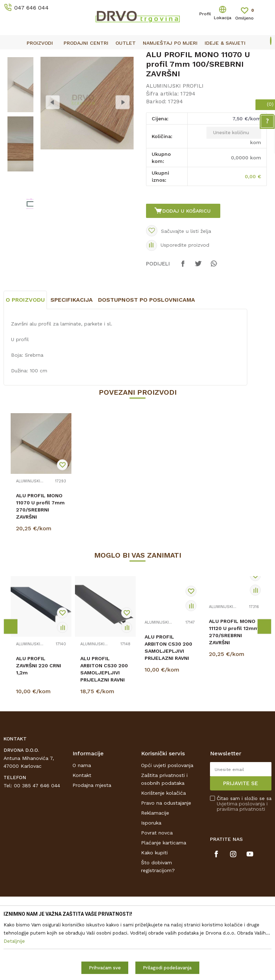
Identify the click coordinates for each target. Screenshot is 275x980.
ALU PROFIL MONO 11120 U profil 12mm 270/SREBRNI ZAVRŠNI (234, 693)
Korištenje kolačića (163, 854)
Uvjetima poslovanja (241, 865)
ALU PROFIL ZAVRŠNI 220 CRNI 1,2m (39, 727)
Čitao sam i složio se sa (244, 865)
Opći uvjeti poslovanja (167, 826)
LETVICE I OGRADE (52, 72)
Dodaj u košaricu (188, 265)
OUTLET (137, 56)
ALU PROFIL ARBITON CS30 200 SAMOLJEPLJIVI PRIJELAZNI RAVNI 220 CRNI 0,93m (168, 712)
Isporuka (151, 884)
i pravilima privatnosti (242, 867)
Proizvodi (14, 72)
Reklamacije (155, 874)
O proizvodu (25, 361)
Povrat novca (157, 894)
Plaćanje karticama (164, 904)
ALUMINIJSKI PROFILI (104, 72)
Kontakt (82, 836)
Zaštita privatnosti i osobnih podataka (164, 840)
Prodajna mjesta (92, 846)
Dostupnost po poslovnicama (147, 361)
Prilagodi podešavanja (167, 968)
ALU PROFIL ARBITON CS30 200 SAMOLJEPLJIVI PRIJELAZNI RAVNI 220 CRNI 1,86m (104, 734)
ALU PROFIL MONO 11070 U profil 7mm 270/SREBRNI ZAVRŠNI (40, 567)
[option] (137, 55)
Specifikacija (72, 361)
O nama (82, 826)
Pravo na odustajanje (166, 864)
